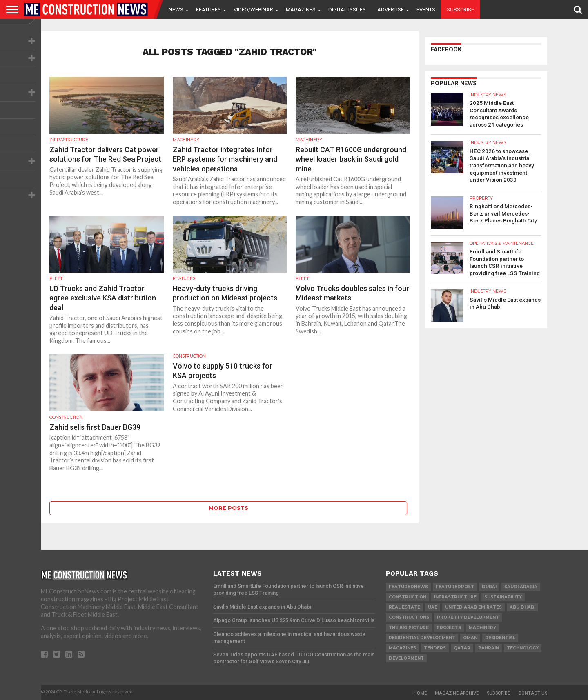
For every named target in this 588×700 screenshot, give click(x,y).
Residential (500, 638)
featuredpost (455, 587)
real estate (404, 607)
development (406, 658)
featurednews (408, 587)
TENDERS (435, 648)
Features (208, 10)
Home (420, 693)
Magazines (301, 10)
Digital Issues (347, 10)
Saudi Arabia (521, 587)
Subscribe (460, 10)
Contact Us (533, 693)
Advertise (391, 10)
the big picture (409, 628)
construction (408, 597)
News (176, 10)
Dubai (489, 587)
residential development (422, 638)
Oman (470, 638)
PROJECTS (449, 628)
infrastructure (455, 597)
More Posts (228, 508)
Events (426, 10)
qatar (462, 648)
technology (523, 648)
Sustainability (503, 597)
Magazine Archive (457, 693)
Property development (468, 617)
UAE (433, 607)
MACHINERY (482, 628)
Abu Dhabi (522, 607)
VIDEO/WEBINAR (253, 10)
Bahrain (489, 648)
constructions (409, 617)
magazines (402, 648)
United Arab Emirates (473, 607)
